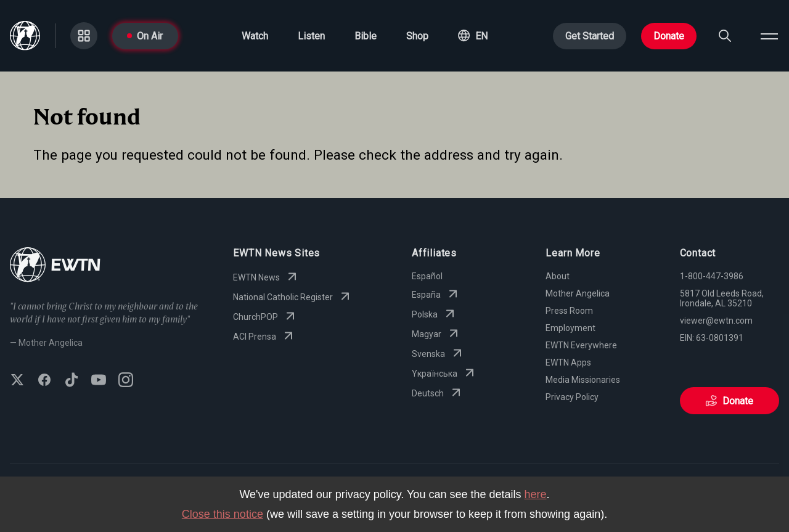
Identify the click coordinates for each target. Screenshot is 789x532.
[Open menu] (769, 36)
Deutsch (438, 393)
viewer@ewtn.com (716, 321)
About (558, 276)
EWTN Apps (568, 362)
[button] (473, 36)
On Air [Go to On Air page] (145, 36)
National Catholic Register (293, 297)
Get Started (590, 36)
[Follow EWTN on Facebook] (44, 381)
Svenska (438, 354)
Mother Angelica (578, 293)
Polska (435, 314)
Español (427, 276)
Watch (255, 36)
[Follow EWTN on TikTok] (72, 381)
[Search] (725, 36)
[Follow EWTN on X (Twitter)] (17, 381)
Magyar (436, 334)
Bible (366, 36)
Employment (570, 328)
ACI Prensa (264, 337)
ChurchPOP (265, 317)
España (436, 295)
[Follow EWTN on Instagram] (126, 381)
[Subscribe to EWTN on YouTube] (99, 381)
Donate (669, 36)
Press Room (569, 311)
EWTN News (266, 277)
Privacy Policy (572, 397)
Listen (311, 36)
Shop (417, 36)
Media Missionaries (583, 380)
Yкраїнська (444, 374)
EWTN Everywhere (581, 345)
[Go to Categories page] (84, 36)
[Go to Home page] (55, 266)
